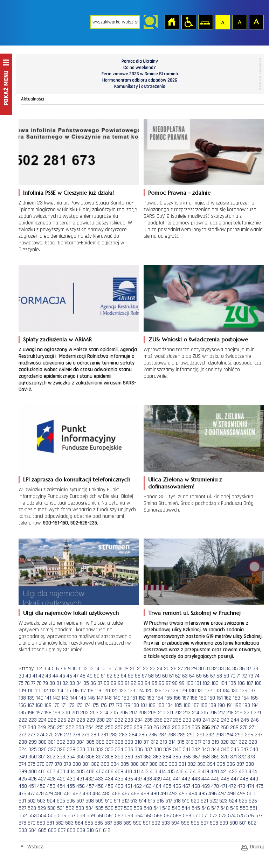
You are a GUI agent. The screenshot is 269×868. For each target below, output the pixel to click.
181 (144, 705)
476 (22, 794)
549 (234, 808)
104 (224, 683)
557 (71, 816)
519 (186, 801)
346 (235, 749)
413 (154, 772)
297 (258, 735)
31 (208, 669)
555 (52, 816)
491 (164, 794)
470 (215, 786)
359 (119, 757)
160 (211, 698)
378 (58, 764)
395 (221, 764)
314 (172, 742)
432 (90, 779)
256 (109, 727)
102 (206, 683)
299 (33, 742)
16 (109, 669)
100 (190, 683)
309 (129, 742)
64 (192, 676)
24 (160, 669)
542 (166, 808)
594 (175, 823)
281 (104, 735)
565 (149, 816)
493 (183, 794)
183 (161, 705)
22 (146, 669)
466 (177, 786)
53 (117, 676)
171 (64, 705)
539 (138, 808)
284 (133, 735)
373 (251, 757)
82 (65, 683)
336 (139, 749)
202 (84, 713)
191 (229, 705)
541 (157, 808)
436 (129, 779)
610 (90, 830)
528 (32, 808)
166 (22, 705)
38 (255, 669)
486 (116, 794)
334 (119, 749)
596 (195, 823)
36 (242, 669)
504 (51, 801)
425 (23, 779)
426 (33, 779)
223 (33, 720)
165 (254, 698)
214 (196, 713)
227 (71, 720)
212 (178, 713)
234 (139, 720)
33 (221, 669)
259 (138, 727)
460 (119, 786)
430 (71, 779)
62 (178, 676)
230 (101, 720)
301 (52, 742)
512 (125, 801)
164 (245, 698)
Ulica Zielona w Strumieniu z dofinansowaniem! (185, 483)
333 (109, 749)
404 (71, 772)
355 (81, 757)
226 (62, 720)
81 (59, 683)
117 (83, 691)
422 (233, 772)
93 (140, 683)
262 (166, 727)
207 (133, 713)
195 (22, 713)
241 (206, 720)
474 (250, 786)
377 (49, 764)
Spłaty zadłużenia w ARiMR (57, 339)
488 (135, 794)
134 (226, 691)
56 (138, 676)
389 (163, 764)
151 (134, 698)
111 (38, 691)
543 (176, 808)
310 (138, 742)
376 (41, 764)
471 (224, 786)
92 (133, 683)
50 (97, 676)
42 (41, 676)
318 (206, 742)
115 (68, 691)
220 (248, 713)
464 (157, 786)
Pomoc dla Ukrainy (140, 61)
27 (180, 669)
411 (137, 772)
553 (33, 816)
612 (107, 830)
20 (133, 669)
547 (215, 808)
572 (214, 816)
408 (109, 772)
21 (139, 669)
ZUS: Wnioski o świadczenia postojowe (198, 339)
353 (61, 757)
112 (45, 691)
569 (187, 816)
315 (181, 742)
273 (32, 735)
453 (51, 786)
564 (139, 816)
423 (243, 772)
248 (32, 727)
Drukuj (257, 847)
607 (62, 830)
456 (81, 786)
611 (98, 830)
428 (51, 779)
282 (113, 735)
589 (127, 823)
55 (131, 676)
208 (143, 713)
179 (127, 705)
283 (123, 735)
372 (242, 757)
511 (117, 801)
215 (204, 713)
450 (23, 786)
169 (48, 705)
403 (61, 772)
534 (90, 808)
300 (42, 742)
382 (95, 764)
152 (142, 698)
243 (225, 720)
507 (80, 801)
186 (187, 705)
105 (232, 683)
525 (243, 801)
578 (22, 823)
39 (21, 676)
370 (225, 757)
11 (80, 669)
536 (109, 808)
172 (71, 705)
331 (90, 749)
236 (158, 720)
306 (100, 742)
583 (69, 823)
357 (100, 757)
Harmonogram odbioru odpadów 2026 (140, 80)
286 (153, 735)
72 (244, 676)
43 (48, 676)
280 (95, 735)
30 (201, 669)
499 (241, 794)
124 (140, 691)
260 (148, 727)
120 (106, 691)
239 (187, 720)
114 (60, 691)
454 (61, 786)
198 (48, 713)
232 (119, 720)
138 (22, 698)
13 (91, 669)
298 (23, 742)
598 (214, 823)
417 (188, 772)
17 (115, 669)
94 (147, 683)
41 (35, 676)
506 (71, 801)
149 (117, 698)
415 (171, 772)
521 (204, 801)
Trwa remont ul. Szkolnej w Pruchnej (194, 613)
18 (120, 669)
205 (114, 713)
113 (53, 691)
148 (108, 698)
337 (148, 749)
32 (214, 669)
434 (109, 779)
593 (166, 823)
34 (228, 669)
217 (222, 713)
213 (187, 713)
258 (128, 727)
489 (145, 794)
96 (161, 683)
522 (214, 801)
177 (111, 705)
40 (28, 676)
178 (119, 705)
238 (177, 720)
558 (81, 816)
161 (220, 698)
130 (192, 691)
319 (215, 742)
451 (32, 786)
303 (71, 742)
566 (158, 816)
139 (31, 698)
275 (50, 735)
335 (129, 749)
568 (177, 816)
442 (186, 779)
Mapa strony (205, 22)
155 (168, 698)
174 (87, 705)
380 (77, 764)
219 (239, 713)
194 (255, 705)
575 (241, 816)
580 (41, 823)
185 (178, 705)
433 (99, 779)
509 (99, 801)
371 (233, 757)
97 (168, 683)
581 (50, 823)
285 (143, 735)
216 (213, 713)
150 (126, 698)
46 (69, 676)
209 (152, 713)
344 (215, 749)
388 (153, 764)
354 (71, 757)
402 (51, 772)
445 (215, 779)
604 (33, 830)
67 (213, 676)
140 (40, 698)
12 (85, 669)
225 (52, 720)
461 (128, 786)
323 (253, 742)
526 (253, 801)
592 (156, 823)
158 (194, 698)
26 (174, 669)
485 (106, 794)
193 (246, 705)
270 (244, 727)
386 (134, 764)
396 (231, 764)
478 (40, 794)
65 (199, 676)
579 (32, 823)
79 (46, 683)
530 (51, 808)
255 (99, 727)
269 (234, 727)
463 (147, 786)
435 (119, 779)
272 (22, 735)
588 (118, 823)
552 (23, 816)
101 (198, 683)
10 (74, 669)
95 (154, 683)
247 (22, 727)
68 (219, 676)
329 (71, 749)
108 (258, 683)
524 (233, 801)
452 (41, 786)
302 (61, 742)
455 (71, 786)
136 (244, 691)
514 (143, 801)
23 (153, 669)
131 (200, 691)
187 (195, 705)
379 (67, 764)
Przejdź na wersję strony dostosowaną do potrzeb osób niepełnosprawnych (188, 22)
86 (93, 683)
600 (234, 823)
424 (253, 772)
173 (79, 705)
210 (162, 713)
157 (185, 698)
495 (203, 794)
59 (158, 676)
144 (74, 698)
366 (187, 757)
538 (128, 808)
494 (193, 794)
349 (23, 757)
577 (259, 816)
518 (177, 801)
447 (235, 779)
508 (90, 801)
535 (99, 808)
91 (127, 683)
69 (226, 676)
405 (81, 772)
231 (110, 720)
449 (254, 779)
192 (238, 705)
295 (239, 735)
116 (76, 691)
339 (167, 749)
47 (76, 676)
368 (206, 757)
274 (41, 735)
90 (120, 683)
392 (192, 764)
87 (100, 683)
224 (42, 720)
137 (252, 691)
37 (249, 669)
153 (151, 698)
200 (66, 713)
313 (163, 742)
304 (81, 742)
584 (79, 823)
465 (167, 786)
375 (32, 764)
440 (167, 779)
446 (225, 779)
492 (173, 794)
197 (39, 713)
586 (99, 823)
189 (212, 705)
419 (205, 772)
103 (215, 683)
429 (61, 779)
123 (132, 691)
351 (42, 757)
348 (254, 749)
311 (146, 742)
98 (175, 683)
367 (196, 757)
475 (260, 786)
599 (224, 823)
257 (119, 727)
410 (128, 772)
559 (91, 816)
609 (81, 830)
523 (223, 801)
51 (103, 676)
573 (223, 816)
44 (55, 676)
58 (151, 676)
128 (175, 691)
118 (90, 691)
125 (149, 691)
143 (65, 698)
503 (41, 801)
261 (157, 727)
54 (124, 676)
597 (205, 823)
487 (126, 794)
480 (58, 794)
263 (176, 727)
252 (70, 727)
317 (198, 742)
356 (90, 757)
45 (62, 676)
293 (220, 735)
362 (147, 757)
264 (186, 727)
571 (205, 816)
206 (124, 713)
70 (233, 676)
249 (42, 727)
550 (244, 808)
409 (119, 772)
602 (252, 823)
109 (22, 691)
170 (56, 705)
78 (39, 683)
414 (162, 772)
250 (51, 727)
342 (196, 749)
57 (144, 676)
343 (206, 749)
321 (234, 742)
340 (177, 749)
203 (94, 713)
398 (250, 764)
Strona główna (172, 22)
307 (110, 742)
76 (27, 683)
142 (56, 698)
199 (57, 713)
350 (33, 757)
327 (52, 749)
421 (224, 772)
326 (42, 749)
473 (241, 786)
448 (244, 779)
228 (81, 720)
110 (30, 691)
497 (222, 794)
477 (31, 794)
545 (196, 808)
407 (100, 772)
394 (211, 764)
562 (119, 816)
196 (31, 713)
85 (86, 683)
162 (228, 698)
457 (90, 786)
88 (106, 683)
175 (95, 705)
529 (42, 808)
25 (167, 669)
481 (68, 794)
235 (149, 720)
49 (90, 676)
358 (109, 757)
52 (110, 676)
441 (177, 779)
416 (180, 772)
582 (60, 823)
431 (80, 779)
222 (23, 720)
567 (168, 816)
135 (235, 691)
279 (85, 735)
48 (83, 676)
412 (145, 772)
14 (97, 669)
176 (104, 705)
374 (22, 764)
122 (123, 691)
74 (257, 676)
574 (232, 816)
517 (169, 801)
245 (245, 720)
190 (221, 705)
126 (158, 691)
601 (243, 823)
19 (126, 669)
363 (157, 757)
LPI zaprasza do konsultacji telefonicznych (77, 479)
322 (243, 742)
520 (195, 801)
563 (129, 816)
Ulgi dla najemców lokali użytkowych (71, 613)
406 (90, 772)
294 (229, 735)
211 (170, 713)
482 (77, 794)
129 (183, 691)
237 (168, 720)
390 (173, 764)
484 (97, 794)
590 (137, 823)
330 (81, 749)
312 (155, 742)
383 (105, 764)
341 (187, 749)
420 (215, 772)
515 (151, 801)
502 (32, 801)
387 (144, 764)
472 (232, 786)
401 (42, 772)
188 (204, 705)
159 (203, 698)
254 (90, 727)
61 (171, 676)
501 (22, 801)
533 (80, 808)
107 (250, 683)
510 (109, 801)
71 (239, 676)
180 (135, 705)
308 (119, 742)
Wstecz (35, 847)
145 (82, 698)
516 (160, 801)
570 (196, 816)
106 (241, 683)
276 (59, 735)
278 (76, 735)
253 (80, 727)
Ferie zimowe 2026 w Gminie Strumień (140, 74)
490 (155, 794)
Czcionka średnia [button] (239, 22)
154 (160, 698)
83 (72, 683)
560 (101, 816)
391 (182, 764)
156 (177, 698)
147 (100, 698)
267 (215, 727)
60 (165, 676)
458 (99, 786)
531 (61, 808)
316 (190, 742)
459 (109, 786)
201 (75, 713)
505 (61, 801)
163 (237, 698)
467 (186, 786)
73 (251, 676)
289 (181, 735)
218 (230, 713)
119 (98, 691)
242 (215, 720)
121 (115, 691)
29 (194, 669)
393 (201, 764)
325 (33, 749)
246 (255, 720)
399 (23, 772)
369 (215, 757)
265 (196, 727)
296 (249, 735)
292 (210, 735)
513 (134, 801)
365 (177, 757)
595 (185, 823)
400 (33, 772)
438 (148, 779)
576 (250, 816)
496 (213, 794)
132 (209, 691)
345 (225, 749)
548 (225, 808)
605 (42, 830)
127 (166, 691)
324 (23, 749)
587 (108, 823)
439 (158, 779)
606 (52, 830)
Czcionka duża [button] (256, 22)
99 (182, 683)
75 (21, 683)
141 (48, 698)
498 (232, 794)
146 (91, 698)
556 (62, 816)
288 (172, 735)
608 (71, 830)
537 (119, 808)
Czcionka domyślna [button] (222, 22)
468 (196, 786)
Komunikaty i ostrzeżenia (140, 86)
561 (110, 816)
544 (186, 808)
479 (49, 794)
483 (87, 794)
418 (197, 772)
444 (206, 779)
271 (252, 727)
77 (33, 683)
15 (103, 669)
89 (113, 683)
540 (148, 808)
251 (61, 727)
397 (240, 764)
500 (251, 794)
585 (89, 823)
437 (138, 779)
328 (61, 749)
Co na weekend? (140, 68)
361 (138, 757)
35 (235, 669)
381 (86, 764)
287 (162, 735)
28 (187, 669)
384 (115, 764)
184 (169, 705)
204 (104, 713)
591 (147, 823)
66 (206, 676)
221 (257, 713)
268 (225, 727)
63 (185, 676)
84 (79, 683)
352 (51, 757)
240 (197, 720)
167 (31, 705)
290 (191, 735)
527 (22, 808)
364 (167, 757)
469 (206, 786)
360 (129, 757)
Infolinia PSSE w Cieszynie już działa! (68, 193)
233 (129, 720)
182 (152, 705)
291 (201, 735)
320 (225, 742)
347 (244, 749)
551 (253, 808)
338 (158, 749)
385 (125, 764)
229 (91, 720)
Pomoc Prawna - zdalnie (179, 193)
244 (235, 720)
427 (42, 779)
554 (42, 816)
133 (217, 691)
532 (70, 808)
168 (39, 705)
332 (99, 749)
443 (196, 779)
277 (68, 735)
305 (90, 742)
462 (138, 786)
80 (52, 683)
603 (23, 830)
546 (206, 808)
